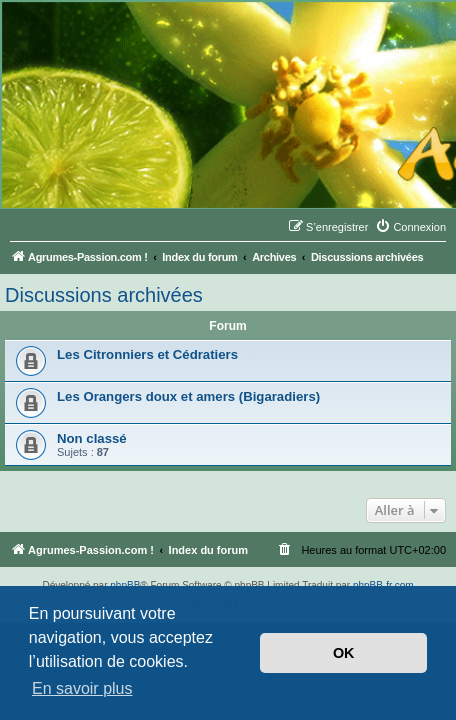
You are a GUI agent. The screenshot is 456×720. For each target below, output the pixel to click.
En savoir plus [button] (82, 688)
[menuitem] (410, 227)
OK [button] (344, 653)
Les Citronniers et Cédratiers (147, 354)
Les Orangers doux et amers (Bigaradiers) (188, 396)
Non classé (92, 438)
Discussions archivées (104, 295)
